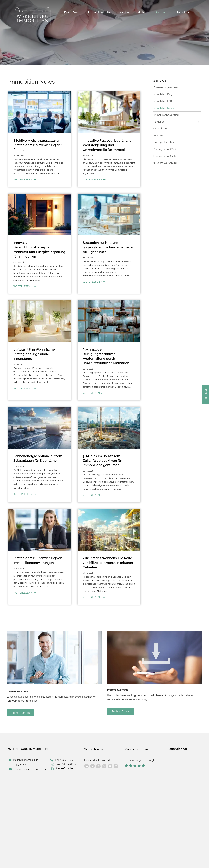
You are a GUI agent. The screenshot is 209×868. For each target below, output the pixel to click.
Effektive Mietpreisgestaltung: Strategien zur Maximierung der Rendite (37, 145)
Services (158, 134)
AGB (90, 859)
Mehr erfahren (21, 698)
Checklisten (160, 127)
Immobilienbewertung (165, 114)
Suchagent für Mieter (165, 154)
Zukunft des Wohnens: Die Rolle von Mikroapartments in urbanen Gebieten (107, 549)
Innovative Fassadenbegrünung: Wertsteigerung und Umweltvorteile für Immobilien (106, 145)
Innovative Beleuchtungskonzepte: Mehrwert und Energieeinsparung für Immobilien (39, 246)
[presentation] (40, 112)
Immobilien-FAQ (162, 101)
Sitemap (119, 859)
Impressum (60, 859)
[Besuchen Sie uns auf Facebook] (87, 751)
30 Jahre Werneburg (164, 161)
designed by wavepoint (25, 859)
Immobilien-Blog (162, 94)
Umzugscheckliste (163, 141)
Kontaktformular (64, 753)
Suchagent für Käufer (165, 147)
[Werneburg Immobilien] (33, 16)
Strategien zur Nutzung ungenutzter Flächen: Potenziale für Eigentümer (106, 246)
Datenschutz (77, 859)
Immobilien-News (163, 107)
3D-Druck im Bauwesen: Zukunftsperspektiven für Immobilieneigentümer (101, 448)
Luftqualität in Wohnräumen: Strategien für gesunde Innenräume (35, 347)
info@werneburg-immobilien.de (30, 754)
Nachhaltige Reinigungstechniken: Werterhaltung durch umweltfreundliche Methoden (108, 347)
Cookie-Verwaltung (107, 859)
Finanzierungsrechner (165, 87)
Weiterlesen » (24, 178)
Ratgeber (158, 121)
